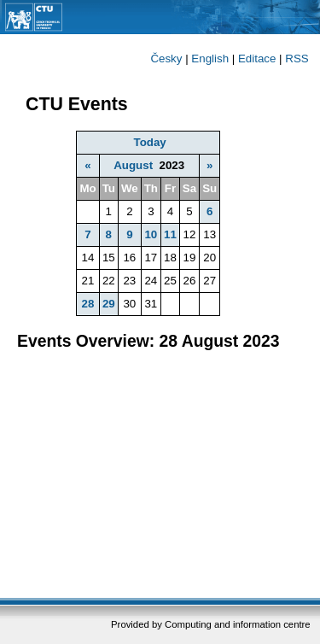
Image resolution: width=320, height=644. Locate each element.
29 (109, 304)
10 (151, 234)
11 (170, 234)
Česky (166, 59)
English (210, 59)
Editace (257, 59)
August (133, 165)
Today (150, 142)
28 (88, 304)
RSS (297, 59)
